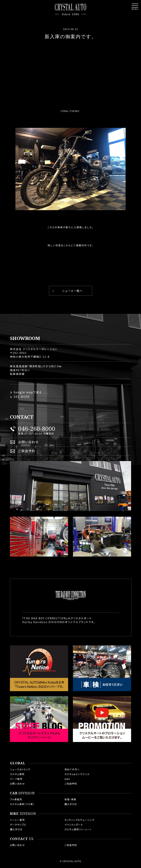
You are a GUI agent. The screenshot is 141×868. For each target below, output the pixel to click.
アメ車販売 (16, 799)
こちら (67, 245)
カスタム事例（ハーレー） (78, 829)
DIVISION (22, 793)
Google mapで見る (28, 392)
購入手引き (71, 804)
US (22, 839)
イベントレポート (74, 825)
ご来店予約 (27, 451)
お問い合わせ (28, 442)
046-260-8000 (37, 429)
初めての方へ (72, 769)
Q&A (67, 779)
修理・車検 (70, 799)
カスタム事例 (17, 774)
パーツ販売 (16, 779)
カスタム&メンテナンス (77, 774)
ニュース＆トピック (20, 769)
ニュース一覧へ (72, 291)
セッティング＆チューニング (79, 820)
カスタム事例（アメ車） (22, 804)
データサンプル (18, 825)
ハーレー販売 (17, 820)
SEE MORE (22, 397)
